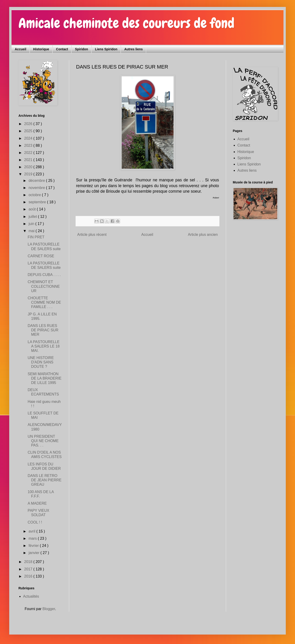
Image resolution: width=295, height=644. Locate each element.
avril (32, 531)
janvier (35, 553)
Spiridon (81, 49)
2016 (29, 576)
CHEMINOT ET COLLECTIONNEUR (44, 286)
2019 (29, 174)
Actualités (31, 596)
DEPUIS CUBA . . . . (44, 275)
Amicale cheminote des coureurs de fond (126, 23)
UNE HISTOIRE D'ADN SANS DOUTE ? (41, 362)
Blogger (49, 609)
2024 (29, 138)
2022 (29, 153)
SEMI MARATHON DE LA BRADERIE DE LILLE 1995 (45, 378)
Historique (41, 49)
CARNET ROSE (41, 256)
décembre (37, 181)
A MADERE (37, 503)
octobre (35, 195)
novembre (37, 188)
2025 (29, 131)
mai (32, 231)
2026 (29, 124)
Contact (62, 49)
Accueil (21, 49)
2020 (29, 167)
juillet (33, 217)
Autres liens (133, 49)
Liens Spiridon (106, 49)
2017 (29, 569)
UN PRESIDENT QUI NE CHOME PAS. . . (43, 441)
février (34, 546)
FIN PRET (36, 237)
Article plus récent (92, 235)
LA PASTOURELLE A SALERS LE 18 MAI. (44, 346)
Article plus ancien (203, 235)
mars (33, 538)
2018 (29, 562)
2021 (29, 160)
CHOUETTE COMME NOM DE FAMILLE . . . (44, 302)
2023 (29, 145)
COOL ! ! (35, 522)
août (33, 209)
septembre (38, 202)
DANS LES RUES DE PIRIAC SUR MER (43, 330)
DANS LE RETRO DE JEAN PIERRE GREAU (45, 480)
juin (32, 224)
